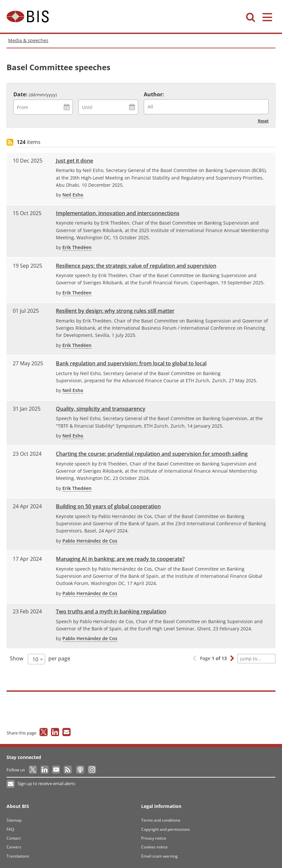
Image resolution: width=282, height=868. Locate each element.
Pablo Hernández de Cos (90, 541)
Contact (14, 838)
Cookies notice (154, 847)
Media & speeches (28, 40)
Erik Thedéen (77, 247)
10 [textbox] (35, 659)
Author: (154, 94)
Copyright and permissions (166, 829)
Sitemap (14, 820)
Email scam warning (159, 856)
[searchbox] (208, 107)
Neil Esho (73, 195)
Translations (18, 856)
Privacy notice (154, 838)
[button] (232, 659)
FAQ (10, 829)
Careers (14, 847)
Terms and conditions (161, 820)
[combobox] (206, 107)
